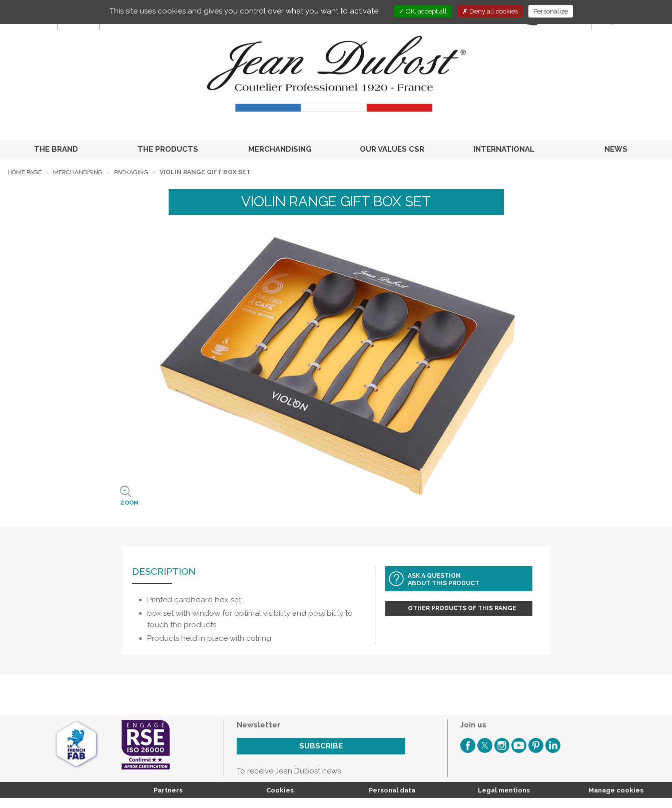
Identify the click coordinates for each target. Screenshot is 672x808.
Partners (168, 790)
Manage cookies (616, 790)
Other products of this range (462, 608)
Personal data (392, 790)
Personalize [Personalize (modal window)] (551, 11)
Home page (25, 172)
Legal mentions (504, 790)
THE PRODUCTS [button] (168, 149)
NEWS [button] (616, 149)
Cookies (280, 790)
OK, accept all (423, 11)
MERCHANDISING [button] (280, 149)
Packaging (131, 172)
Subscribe (321, 746)
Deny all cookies (490, 11)
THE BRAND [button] (56, 149)
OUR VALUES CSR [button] (392, 149)
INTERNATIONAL (504, 149)
